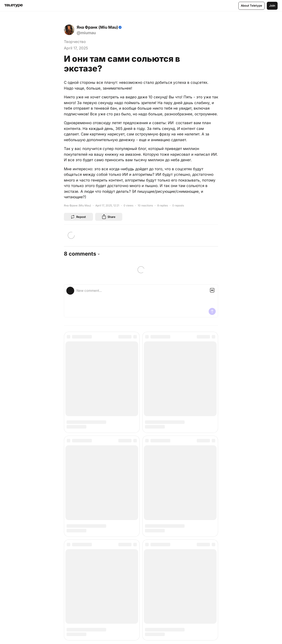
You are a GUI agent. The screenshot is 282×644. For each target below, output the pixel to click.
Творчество (75, 42)
